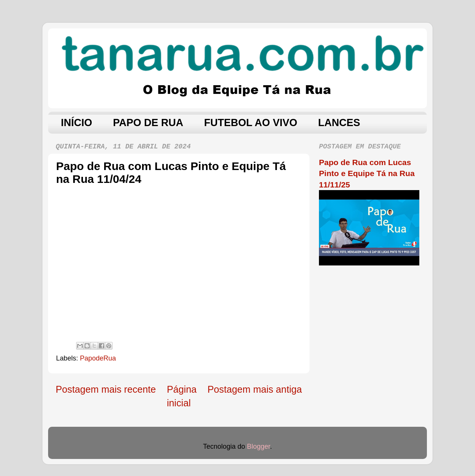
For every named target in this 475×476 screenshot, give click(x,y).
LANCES (339, 123)
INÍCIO (77, 123)
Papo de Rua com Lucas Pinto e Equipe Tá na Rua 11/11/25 (367, 173)
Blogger (259, 446)
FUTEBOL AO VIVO (251, 123)
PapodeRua (98, 358)
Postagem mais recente (106, 389)
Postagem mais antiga (255, 389)
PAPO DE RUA (148, 123)
